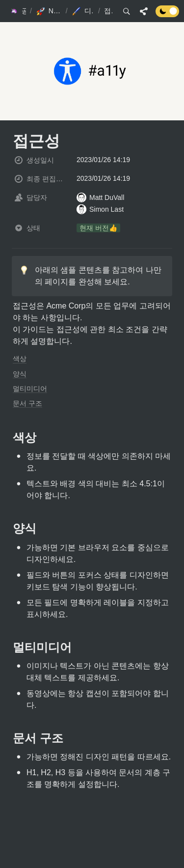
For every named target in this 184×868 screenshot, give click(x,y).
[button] (17, 11)
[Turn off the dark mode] (167, 14)
